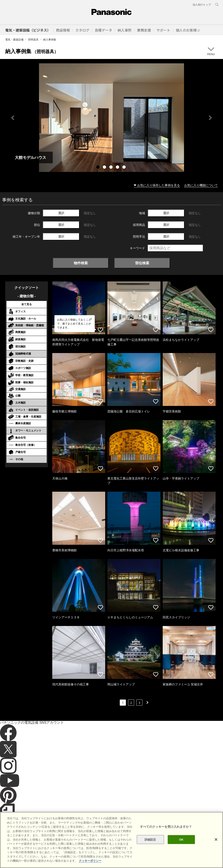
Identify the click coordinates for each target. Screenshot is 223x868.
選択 (61, 213)
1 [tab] (98, 168)
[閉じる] (216, 851)
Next (210, 118)
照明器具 (33, 40)
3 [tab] (111, 168)
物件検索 (81, 263)
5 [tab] (125, 168)
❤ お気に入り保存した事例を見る (157, 185)
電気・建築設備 (14, 40)
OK (181, 851)
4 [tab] (118, 168)
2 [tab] (105, 168)
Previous (13, 118)
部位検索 (142, 263)
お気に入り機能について (201, 185)
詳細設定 (150, 851)
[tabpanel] (111, 118)
